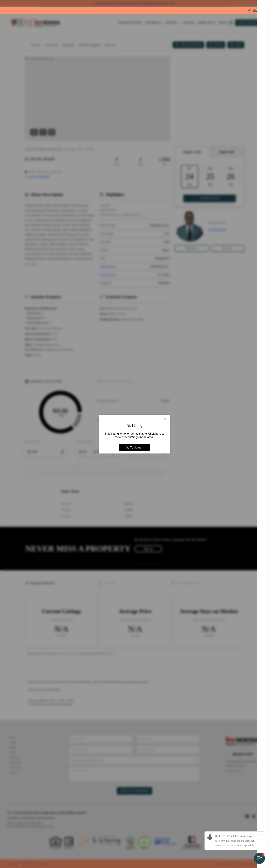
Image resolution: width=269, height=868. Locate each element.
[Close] (261, 835)
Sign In (255, 11)
